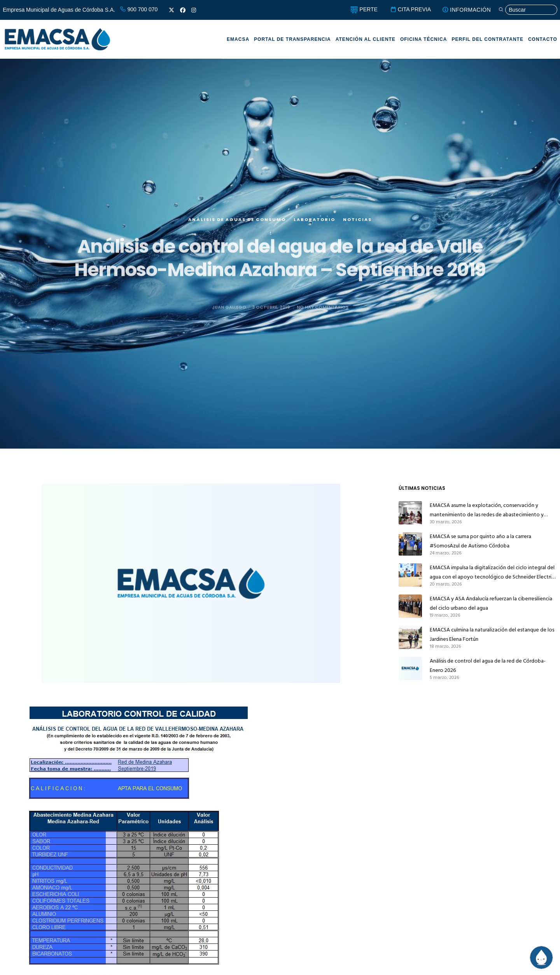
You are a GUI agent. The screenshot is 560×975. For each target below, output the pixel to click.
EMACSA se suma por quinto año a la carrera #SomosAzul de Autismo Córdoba (480, 541)
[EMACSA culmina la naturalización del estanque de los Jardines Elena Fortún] (410, 637)
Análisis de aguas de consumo (237, 228)
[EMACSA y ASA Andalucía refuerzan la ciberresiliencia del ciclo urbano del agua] (410, 606)
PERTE (364, 9)
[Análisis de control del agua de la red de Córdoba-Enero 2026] (410, 668)
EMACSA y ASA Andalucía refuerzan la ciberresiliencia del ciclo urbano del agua (491, 603)
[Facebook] (183, 10)
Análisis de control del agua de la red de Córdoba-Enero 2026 (488, 665)
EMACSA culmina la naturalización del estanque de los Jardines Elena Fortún (492, 634)
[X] (171, 10)
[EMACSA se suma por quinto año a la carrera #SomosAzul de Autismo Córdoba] (410, 544)
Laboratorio (314, 228)
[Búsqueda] (528, 10)
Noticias (357, 228)
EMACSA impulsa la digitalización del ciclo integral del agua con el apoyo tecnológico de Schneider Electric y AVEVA (492, 572)
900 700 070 (139, 9)
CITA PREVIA (410, 9)
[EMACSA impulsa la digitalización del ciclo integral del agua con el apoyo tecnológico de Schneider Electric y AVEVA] (410, 575)
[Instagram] (194, 10)
